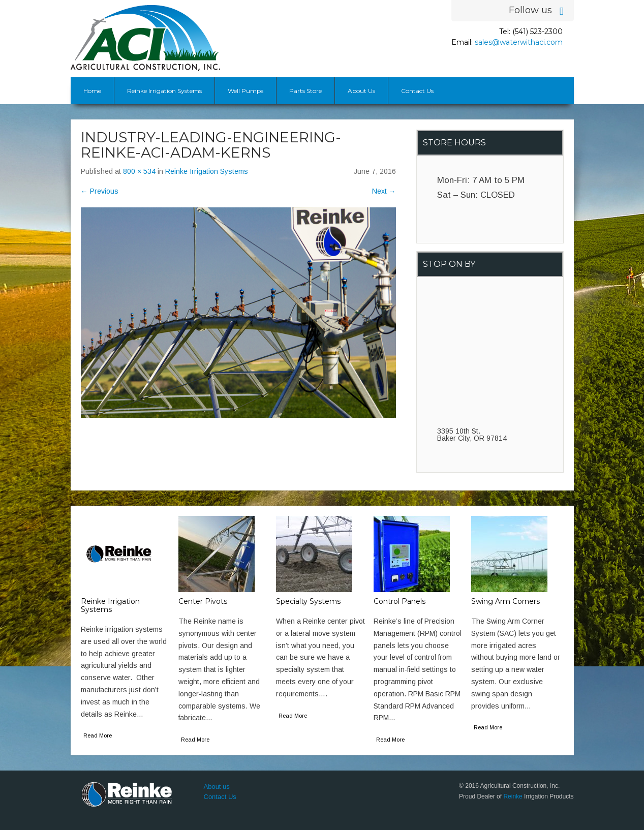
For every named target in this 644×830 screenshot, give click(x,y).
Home (92, 91)
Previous (100, 191)
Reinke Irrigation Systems (164, 91)
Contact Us (417, 91)
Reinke (513, 796)
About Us (361, 91)
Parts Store (305, 91)
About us (217, 787)
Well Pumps (246, 91)
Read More (98, 735)
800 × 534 (139, 171)
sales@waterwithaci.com (519, 42)
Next (384, 191)
